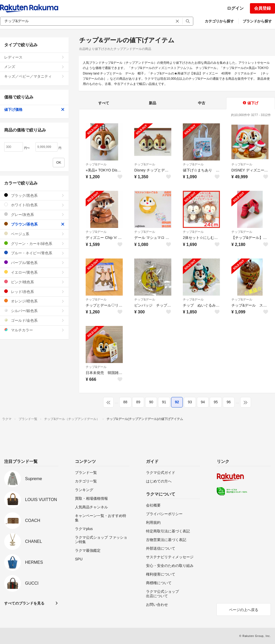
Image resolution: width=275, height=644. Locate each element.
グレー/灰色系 (34, 214)
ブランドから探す (257, 21)
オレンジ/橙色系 (34, 301)
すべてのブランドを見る (24, 603)
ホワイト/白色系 (34, 205)
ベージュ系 (34, 234)
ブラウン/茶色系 (34, 224)
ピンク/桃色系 (34, 282)
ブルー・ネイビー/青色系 (34, 253)
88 (125, 402)
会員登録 (262, 8)
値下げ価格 (34, 110)
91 (164, 402)
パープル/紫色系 (34, 263)
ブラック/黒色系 (34, 195)
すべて (104, 103)
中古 (202, 103)
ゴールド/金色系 (34, 320)
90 (151, 402)
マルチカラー (34, 330)
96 (229, 402)
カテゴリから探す (219, 21)
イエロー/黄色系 (34, 272)
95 (216, 402)
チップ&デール (96, 164)
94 (203, 402)
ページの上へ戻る (244, 610)
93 (190, 402)
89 (138, 402)
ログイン (235, 8)
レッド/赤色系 (34, 292)
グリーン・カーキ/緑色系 (34, 243)
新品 (153, 103)
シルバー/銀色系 (34, 311)
